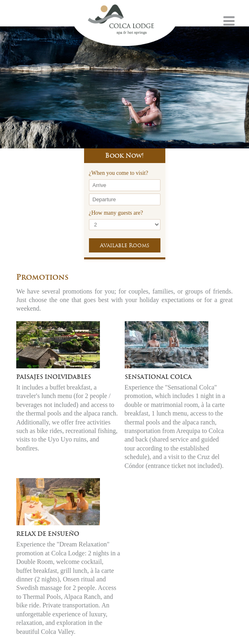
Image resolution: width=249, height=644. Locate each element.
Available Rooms (125, 245)
